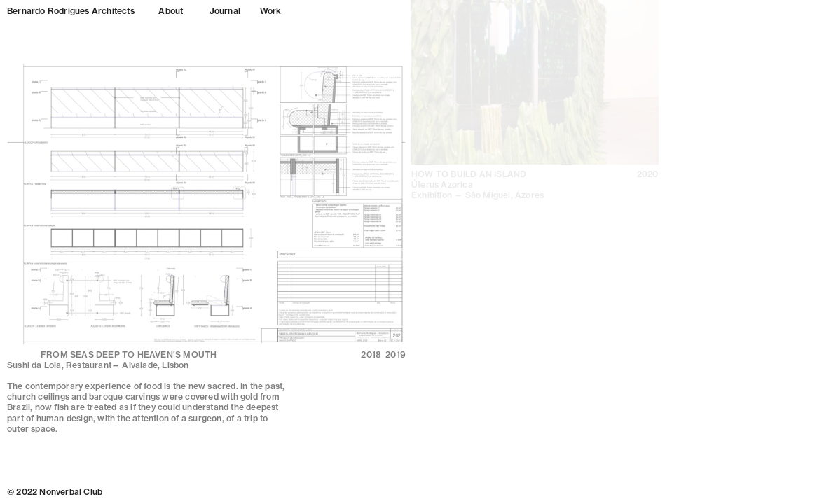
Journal (225, 11)
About (171, 11)
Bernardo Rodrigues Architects (71, 11)
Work (270, 11)
